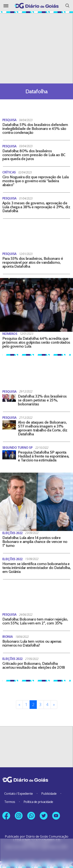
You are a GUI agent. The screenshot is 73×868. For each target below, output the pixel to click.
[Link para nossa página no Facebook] (6, 816)
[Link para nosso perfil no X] (44, 816)
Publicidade (49, 794)
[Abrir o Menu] (6, 6)
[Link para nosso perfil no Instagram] (19, 816)
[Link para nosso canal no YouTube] (56, 816)
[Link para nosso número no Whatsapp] (31, 816)
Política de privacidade (38, 802)
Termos (10, 802)
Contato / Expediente (19, 794)
